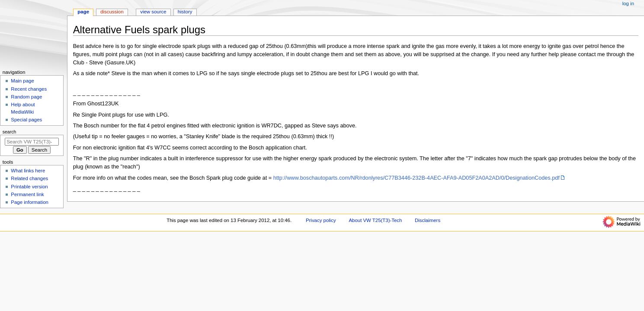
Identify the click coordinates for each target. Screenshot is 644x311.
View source (153, 12)
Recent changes (29, 89)
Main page (22, 81)
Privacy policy (321, 220)
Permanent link (27, 194)
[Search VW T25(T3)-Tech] (32, 142)
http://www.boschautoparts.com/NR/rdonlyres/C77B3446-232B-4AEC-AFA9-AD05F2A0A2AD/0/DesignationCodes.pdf (417, 178)
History (185, 12)
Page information (30, 202)
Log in (628, 3)
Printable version (29, 187)
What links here (28, 171)
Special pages (26, 120)
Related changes (29, 178)
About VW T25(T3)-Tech (375, 220)
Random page (26, 97)
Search (10, 132)
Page (83, 12)
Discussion (112, 12)
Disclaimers (428, 220)
